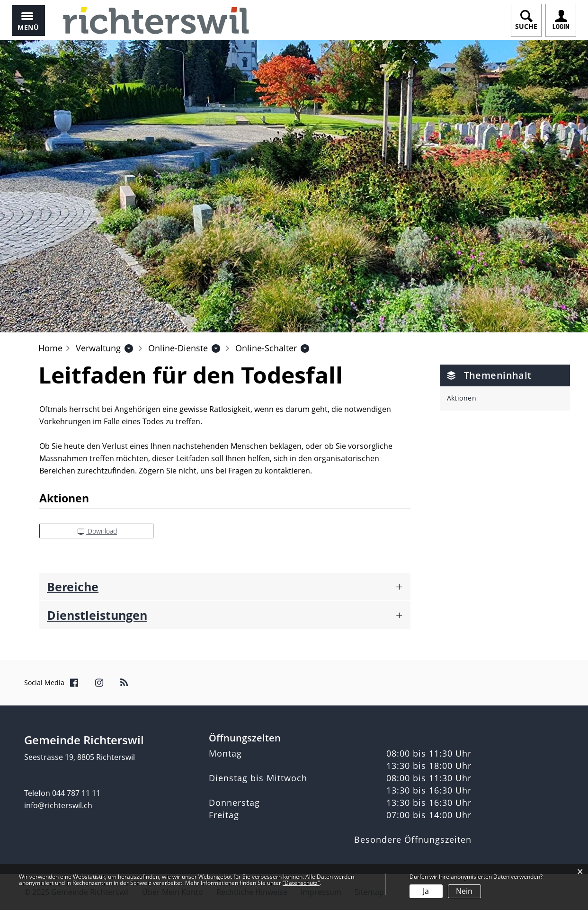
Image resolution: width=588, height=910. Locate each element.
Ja (426, 891)
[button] (98, 348)
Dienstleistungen (97, 615)
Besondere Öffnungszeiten (413, 839)
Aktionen (462, 398)
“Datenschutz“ (301, 883)
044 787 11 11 (76, 793)
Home (50, 348)
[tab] (225, 587)
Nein (464, 891)
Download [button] (98, 531)
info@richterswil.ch (58, 805)
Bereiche (73, 587)
